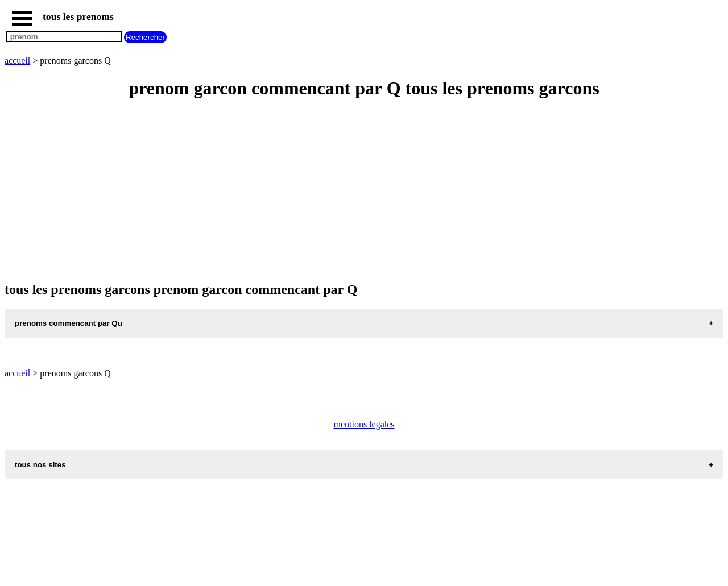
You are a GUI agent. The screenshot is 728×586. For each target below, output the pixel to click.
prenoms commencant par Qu (69, 323)
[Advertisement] (346, 191)
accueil (17, 61)
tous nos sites (40, 465)
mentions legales (364, 424)
